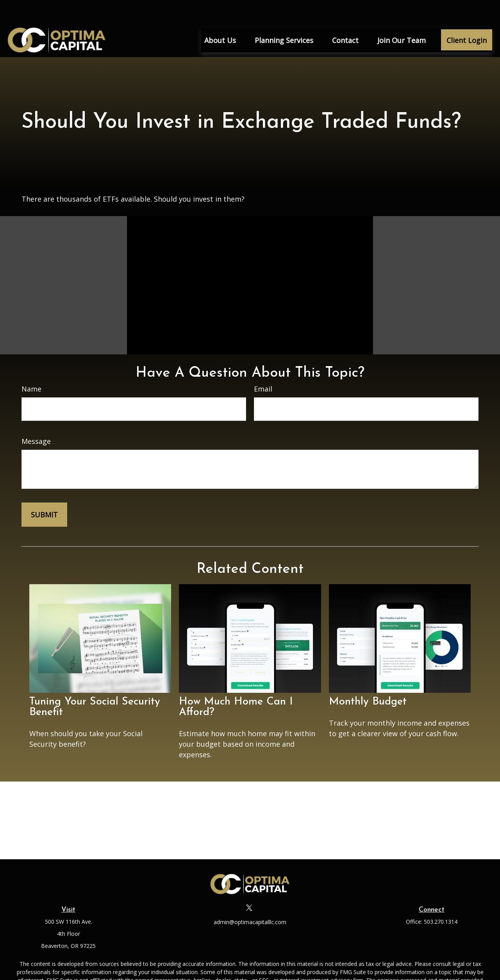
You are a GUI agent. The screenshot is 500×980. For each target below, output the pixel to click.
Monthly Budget (368, 679)
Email (263, 366)
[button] (220, 17)
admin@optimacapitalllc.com (250, 899)
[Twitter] (249, 884)
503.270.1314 (441, 899)
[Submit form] (44, 492)
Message (36, 418)
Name (31, 366)
